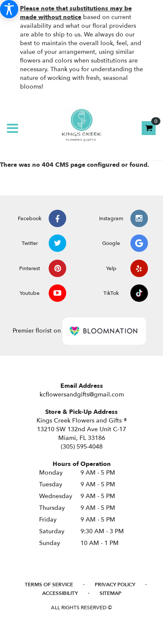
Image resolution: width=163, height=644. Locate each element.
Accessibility (60, 593)
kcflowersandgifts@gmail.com (82, 395)
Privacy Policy (115, 585)
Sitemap (110, 593)
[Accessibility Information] (9, 9)
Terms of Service (49, 585)
